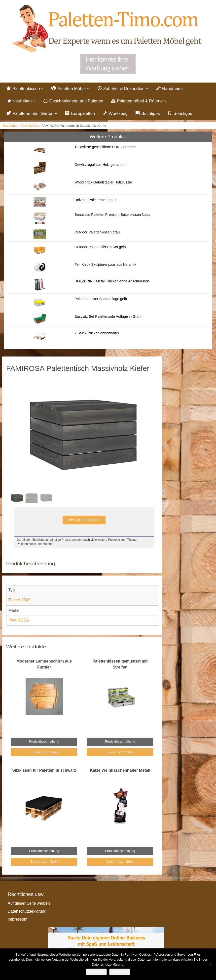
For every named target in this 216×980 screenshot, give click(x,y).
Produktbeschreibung (44, 741)
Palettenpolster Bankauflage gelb (101, 299)
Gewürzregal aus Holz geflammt (100, 165)
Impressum (18, 919)
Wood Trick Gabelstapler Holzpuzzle (103, 182)
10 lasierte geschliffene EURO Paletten (105, 147)
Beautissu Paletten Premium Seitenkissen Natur (112, 215)
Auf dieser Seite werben (29, 903)
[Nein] (210, 964)
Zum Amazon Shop (44, 752)
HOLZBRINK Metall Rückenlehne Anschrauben (112, 281)
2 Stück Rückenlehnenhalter (97, 333)
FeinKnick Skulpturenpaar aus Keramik (105, 265)
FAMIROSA (29, 126)
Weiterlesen (120, 972)
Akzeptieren (96, 972)
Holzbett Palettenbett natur (96, 200)
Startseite (10, 126)
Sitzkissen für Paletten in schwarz (44, 770)
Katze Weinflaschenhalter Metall (120, 770)
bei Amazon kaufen (84, 520)
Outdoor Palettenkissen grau (97, 232)
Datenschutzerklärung (27, 911)
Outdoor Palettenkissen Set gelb (100, 247)
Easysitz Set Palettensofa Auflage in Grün (108, 316)
